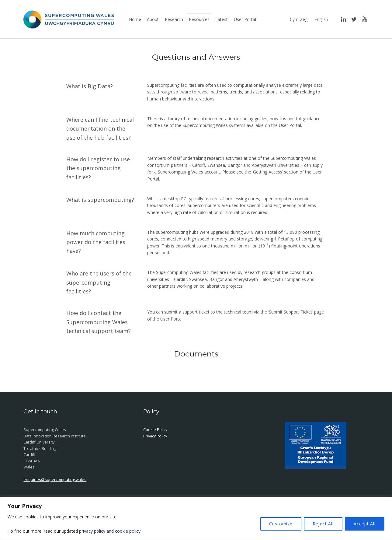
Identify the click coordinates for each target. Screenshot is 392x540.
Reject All (323, 524)
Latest (222, 19)
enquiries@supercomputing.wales (55, 479)
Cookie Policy (155, 430)
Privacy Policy (155, 436)
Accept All (365, 524)
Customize (281, 524)
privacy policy (92, 531)
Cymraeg (299, 19)
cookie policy (128, 531)
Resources (199, 19)
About (153, 19)
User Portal (245, 19)
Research (174, 19)
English (321, 19)
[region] (196, 518)
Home (135, 19)
